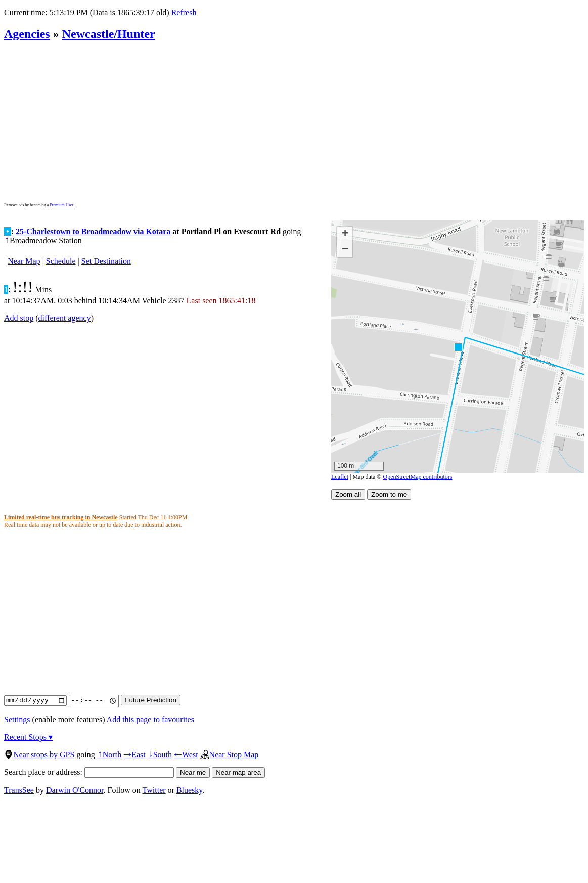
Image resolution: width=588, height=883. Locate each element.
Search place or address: (89, 772)
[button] (458, 347)
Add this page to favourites (150, 719)
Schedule (61, 261)
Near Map (24, 261)
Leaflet (340, 477)
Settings (17, 719)
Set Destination (106, 261)
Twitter (154, 790)
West (186, 754)
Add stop (19, 318)
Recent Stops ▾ (28, 737)
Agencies (27, 34)
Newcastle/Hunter (109, 34)
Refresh (184, 12)
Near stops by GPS (39, 754)
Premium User (61, 205)
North (109, 754)
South (160, 754)
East (134, 754)
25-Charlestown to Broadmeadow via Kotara (93, 231)
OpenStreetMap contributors (418, 477)
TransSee (19, 790)
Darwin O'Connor (75, 790)
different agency (65, 318)
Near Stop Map (230, 754)
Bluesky (189, 790)
